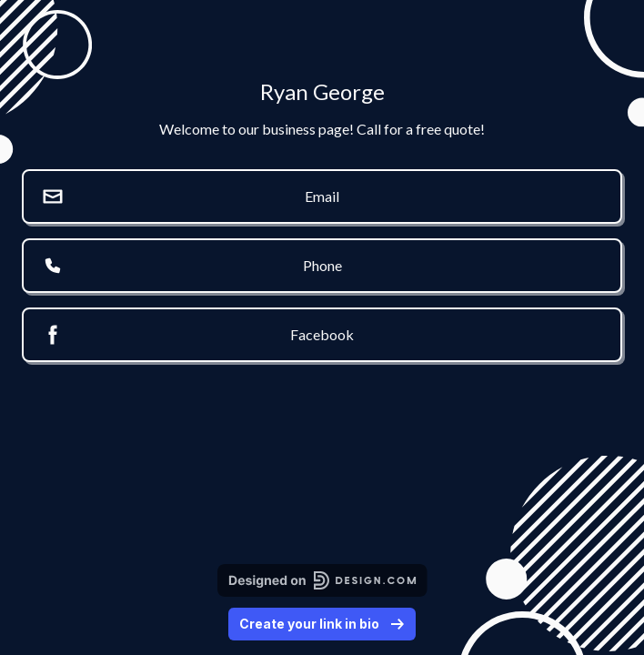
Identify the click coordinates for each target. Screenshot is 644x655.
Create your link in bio (322, 624)
